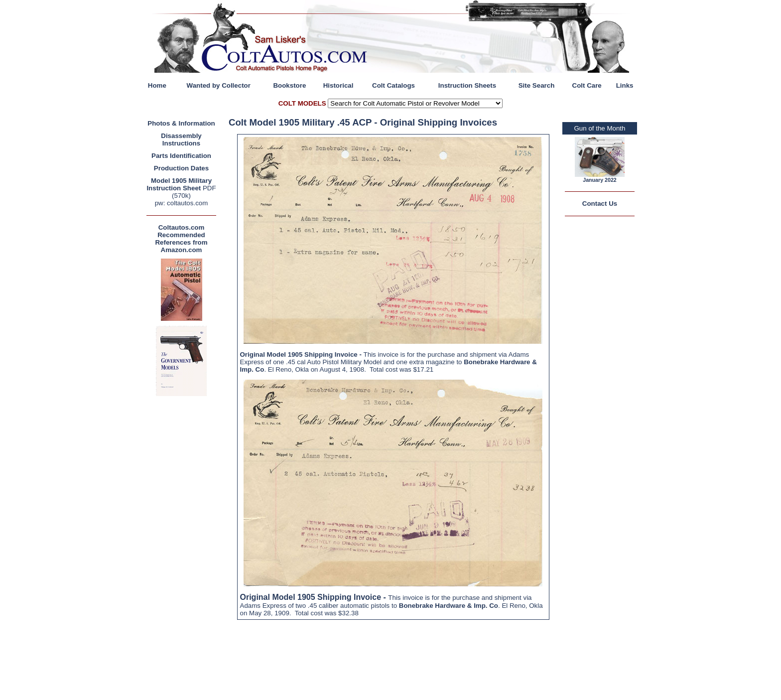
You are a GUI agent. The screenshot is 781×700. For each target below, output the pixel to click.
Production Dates (181, 168)
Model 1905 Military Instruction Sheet (179, 184)
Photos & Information (181, 123)
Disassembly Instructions (181, 140)
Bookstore (289, 85)
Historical (338, 85)
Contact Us (600, 204)
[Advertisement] (184, 548)
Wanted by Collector (219, 85)
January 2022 (600, 180)
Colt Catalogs (393, 85)
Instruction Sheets (467, 85)
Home (157, 85)
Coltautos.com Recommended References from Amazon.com (181, 239)
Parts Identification (181, 156)
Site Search (537, 85)
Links (625, 85)
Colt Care (587, 85)
